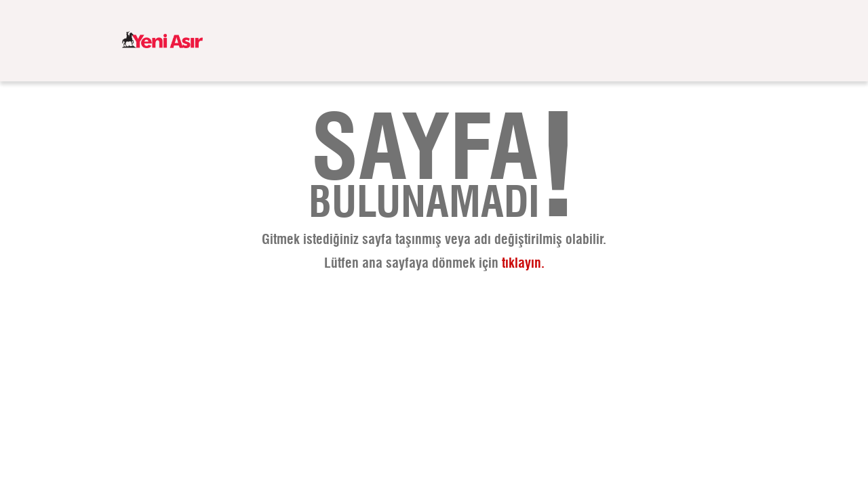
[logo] (162, 41)
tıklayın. (523, 264)
